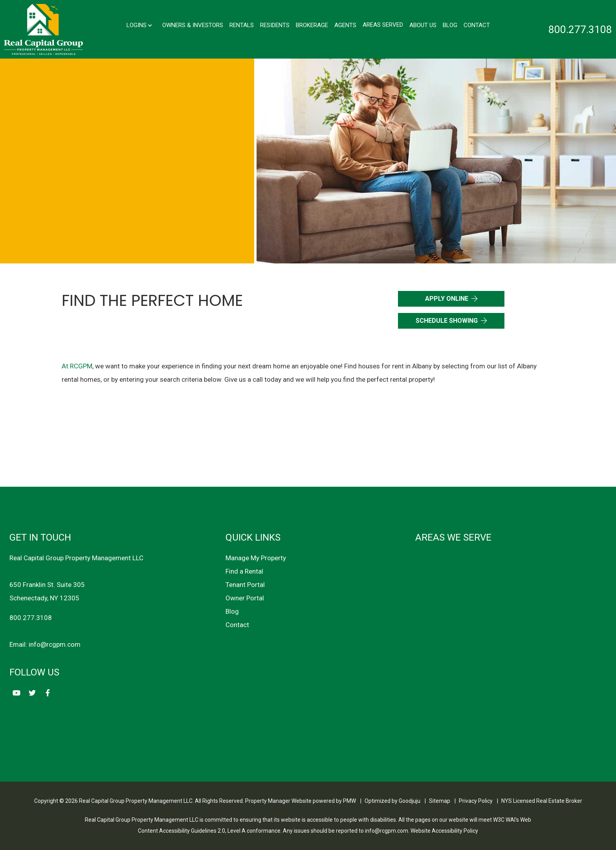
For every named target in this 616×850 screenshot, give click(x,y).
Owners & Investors (193, 25)
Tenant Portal (245, 585)
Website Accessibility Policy (444, 831)
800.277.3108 (580, 29)
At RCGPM (77, 366)
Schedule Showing (447, 321)
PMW (349, 801)
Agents (345, 25)
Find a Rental (244, 571)
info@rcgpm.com (55, 644)
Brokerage (312, 25)
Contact (477, 25)
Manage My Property (256, 558)
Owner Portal (245, 598)
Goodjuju (410, 801)
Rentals (242, 25)
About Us (423, 25)
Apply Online (447, 299)
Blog (450, 25)
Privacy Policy (476, 801)
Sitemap (440, 801)
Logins (139, 25)
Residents (275, 25)
